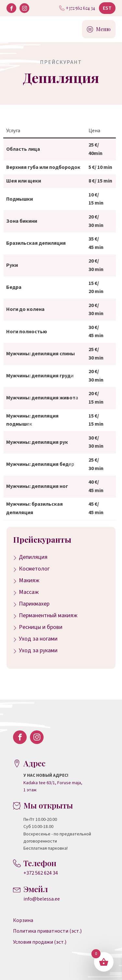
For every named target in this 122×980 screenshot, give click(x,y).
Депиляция (33, 557)
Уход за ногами (38, 639)
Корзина (23, 920)
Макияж (29, 580)
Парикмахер (34, 604)
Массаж (29, 592)
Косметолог (34, 569)
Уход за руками (38, 650)
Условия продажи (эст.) (40, 942)
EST (107, 8)
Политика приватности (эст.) (47, 931)
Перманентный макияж (48, 615)
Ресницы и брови (41, 627)
